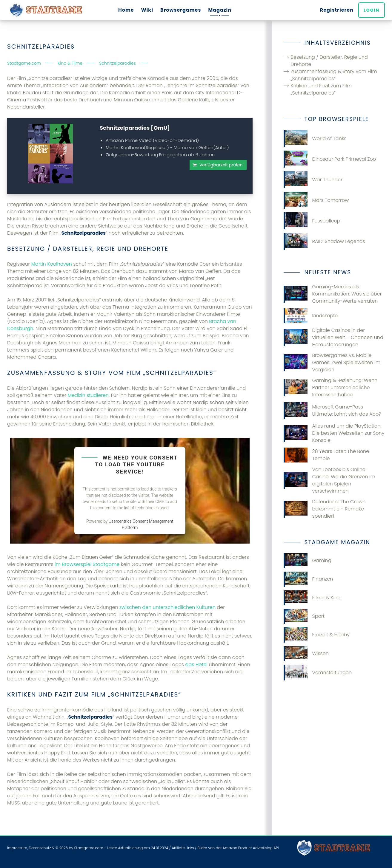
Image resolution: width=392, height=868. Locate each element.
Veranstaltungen (318, 673)
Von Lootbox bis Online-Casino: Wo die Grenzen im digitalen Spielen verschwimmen (329, 480)
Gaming (308, 561)
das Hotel (197, 664)
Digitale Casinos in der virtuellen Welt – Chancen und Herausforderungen (333, 337)
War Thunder (313, 180)
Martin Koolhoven (51, 264)
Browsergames (181, 10)
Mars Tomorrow (316, 200)
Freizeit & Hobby (317, 635)
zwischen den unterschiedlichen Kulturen (167, 607)
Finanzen (308, 579)
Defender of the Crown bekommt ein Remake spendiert (325, 509)
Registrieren (337, 10)
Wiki (147, 10)
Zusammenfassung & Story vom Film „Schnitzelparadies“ (334, 75)
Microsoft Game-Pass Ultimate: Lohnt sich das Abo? (332, 410)
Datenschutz (40, 848)
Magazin (220, 10)
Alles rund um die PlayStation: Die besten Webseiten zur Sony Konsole (334, 433)
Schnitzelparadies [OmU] (135, 128)
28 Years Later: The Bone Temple (326, 455)
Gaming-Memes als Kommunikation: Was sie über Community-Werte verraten (333, 294)
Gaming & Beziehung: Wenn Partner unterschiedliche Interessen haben (331, 387)
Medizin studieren (88, 395)
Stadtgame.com (89, 848)
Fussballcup (312, 221)
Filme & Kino (312, 598)
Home (126, 10)
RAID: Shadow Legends (324, 241)
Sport (304, 616)
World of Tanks (315, 139)
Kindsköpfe (311, 316)
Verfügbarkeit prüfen (221, 165)
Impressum (17, 848)
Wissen (306, 654)
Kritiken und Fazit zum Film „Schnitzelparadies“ (321, 89)
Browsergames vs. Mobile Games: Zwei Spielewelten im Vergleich (332, 362)
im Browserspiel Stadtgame (87, 564)
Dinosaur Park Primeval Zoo (330, 159)
